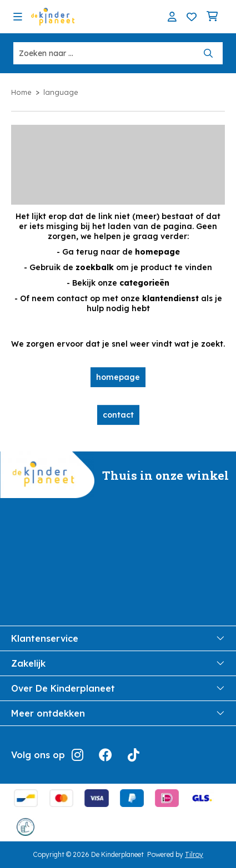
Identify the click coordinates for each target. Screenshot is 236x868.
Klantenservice (118, 638)
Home (21, 92)
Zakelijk (118, 663)
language (61, 92)
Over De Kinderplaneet (118, 688)
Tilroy (194, 854)
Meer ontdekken (118, 713)
